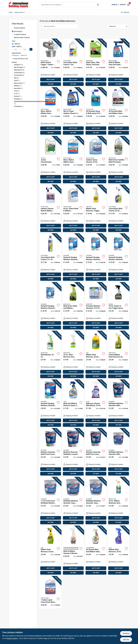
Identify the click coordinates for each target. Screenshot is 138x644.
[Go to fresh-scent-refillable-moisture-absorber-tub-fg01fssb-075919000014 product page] (50, 501)
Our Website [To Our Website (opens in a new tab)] (125, 12)
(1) (17, 80)
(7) (20, 67)
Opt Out (126, 640)
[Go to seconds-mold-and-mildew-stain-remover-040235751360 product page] (118, 111)
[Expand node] (13, 59)
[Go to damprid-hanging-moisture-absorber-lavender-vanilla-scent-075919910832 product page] (118, 258)
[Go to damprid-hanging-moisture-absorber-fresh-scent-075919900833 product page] (96, 258)
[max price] (25, 49)
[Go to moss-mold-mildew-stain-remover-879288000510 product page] (73, 160)
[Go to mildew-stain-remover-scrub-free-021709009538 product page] (96, 355)
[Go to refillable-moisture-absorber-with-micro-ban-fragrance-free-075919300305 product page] (118, 404)
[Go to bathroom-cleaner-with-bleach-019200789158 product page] (96, 404)
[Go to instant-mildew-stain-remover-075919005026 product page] (118, 355)
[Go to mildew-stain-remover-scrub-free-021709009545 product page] (50, 551)
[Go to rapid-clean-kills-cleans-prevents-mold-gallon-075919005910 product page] (96, 63)
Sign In (114, 5)
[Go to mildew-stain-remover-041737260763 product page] (118, 551)
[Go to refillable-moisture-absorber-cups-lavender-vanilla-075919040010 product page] (73, 501)
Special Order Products (22, 37)
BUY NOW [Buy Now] (51, 84)
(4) (19, 73)
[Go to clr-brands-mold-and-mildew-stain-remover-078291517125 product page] (96, 551)
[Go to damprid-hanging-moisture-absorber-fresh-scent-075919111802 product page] (50, 404)
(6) (19, 70)
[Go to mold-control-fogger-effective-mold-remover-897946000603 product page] (50, 63)
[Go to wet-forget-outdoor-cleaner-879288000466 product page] (73, 111)
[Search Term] (70, 5)
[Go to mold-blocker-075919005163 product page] (50, 355)
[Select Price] (31, 49)
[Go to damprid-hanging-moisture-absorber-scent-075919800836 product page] (73, 258)
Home (11, 12)
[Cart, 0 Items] (128, 5)
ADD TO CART (51, 80)
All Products (18, 31)
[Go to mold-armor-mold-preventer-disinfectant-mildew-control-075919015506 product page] (118, 160)
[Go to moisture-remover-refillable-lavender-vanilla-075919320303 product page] (73, 452)
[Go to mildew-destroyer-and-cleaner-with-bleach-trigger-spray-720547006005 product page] (118, 501)
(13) (18, 65)
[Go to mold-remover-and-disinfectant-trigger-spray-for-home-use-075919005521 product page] (73, 355)
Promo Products (20, 28)
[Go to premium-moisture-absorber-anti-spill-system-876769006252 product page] (96, 306)
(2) (16, 78)
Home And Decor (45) (21, 59)
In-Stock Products (20, 34)
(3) (19, 75)
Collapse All (15, 55)
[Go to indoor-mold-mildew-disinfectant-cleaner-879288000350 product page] (73, 209)
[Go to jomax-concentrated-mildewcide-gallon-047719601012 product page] (50, 160)
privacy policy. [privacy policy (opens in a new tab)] (12, 638)
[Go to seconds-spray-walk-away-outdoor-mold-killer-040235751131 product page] (96, 111)
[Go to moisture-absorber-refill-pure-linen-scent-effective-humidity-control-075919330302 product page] (96, 452)
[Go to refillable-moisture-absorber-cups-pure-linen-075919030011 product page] (96, 501)
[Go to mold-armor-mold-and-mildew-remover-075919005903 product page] (73, 306)
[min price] (16, 49)
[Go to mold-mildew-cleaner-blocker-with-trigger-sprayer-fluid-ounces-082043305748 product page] (73, 551)
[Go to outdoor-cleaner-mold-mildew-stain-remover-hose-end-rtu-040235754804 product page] (50, 209)
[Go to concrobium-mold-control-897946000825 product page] (50, 258)
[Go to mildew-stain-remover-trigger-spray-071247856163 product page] (96, 209)
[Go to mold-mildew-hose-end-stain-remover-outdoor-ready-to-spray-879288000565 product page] (118, 63)
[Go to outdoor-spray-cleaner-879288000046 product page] (96, 160)
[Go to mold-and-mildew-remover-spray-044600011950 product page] (73, 404)
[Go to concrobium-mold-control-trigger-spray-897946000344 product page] (118, 209)
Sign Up (123, 5)
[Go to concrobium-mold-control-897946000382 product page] (73, 63)
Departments (19, 12)
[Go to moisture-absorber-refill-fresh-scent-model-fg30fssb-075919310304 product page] (50, 452)
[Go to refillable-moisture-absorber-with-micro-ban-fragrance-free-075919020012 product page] (118, 452)
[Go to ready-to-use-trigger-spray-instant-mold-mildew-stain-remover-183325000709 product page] (118, 306)
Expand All (24, 55)
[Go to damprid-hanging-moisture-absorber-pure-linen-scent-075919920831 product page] (50, 306)
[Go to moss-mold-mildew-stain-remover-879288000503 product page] (50, 111)
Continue (126, 633)
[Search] (98, 5)
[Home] (18, 5)
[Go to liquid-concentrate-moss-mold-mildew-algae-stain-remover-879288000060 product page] (50, 593)
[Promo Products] (13, 28)
